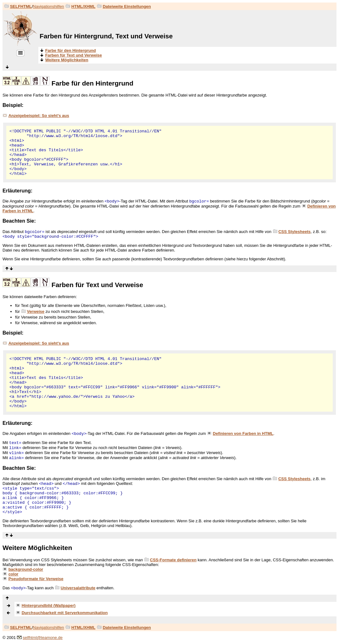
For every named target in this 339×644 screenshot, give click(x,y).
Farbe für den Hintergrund (92, 83)
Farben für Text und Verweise (97, 285)
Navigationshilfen (49, 6)
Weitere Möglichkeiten (37, 548)
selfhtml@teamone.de (43, 638)
